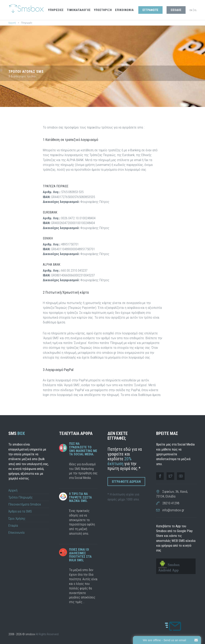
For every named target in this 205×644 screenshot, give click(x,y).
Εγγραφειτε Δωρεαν (126, 482)
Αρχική (12, 23)
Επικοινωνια (124, 10)
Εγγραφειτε (150, 10)
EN (191, 10)
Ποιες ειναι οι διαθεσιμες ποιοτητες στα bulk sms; (80, 555)
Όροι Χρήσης (17, 518)
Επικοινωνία (16, 532)
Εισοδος (176, 10)
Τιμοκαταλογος (79, 10)
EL (195, 10)
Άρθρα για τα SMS (20, 511)
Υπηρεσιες (56, 10)
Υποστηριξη (103, 10)
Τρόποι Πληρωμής (21, 497)
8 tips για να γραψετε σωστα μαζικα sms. (80, 497)
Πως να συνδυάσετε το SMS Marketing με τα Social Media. (83, 449)
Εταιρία (13, 525)
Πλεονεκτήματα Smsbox (25, 504)
